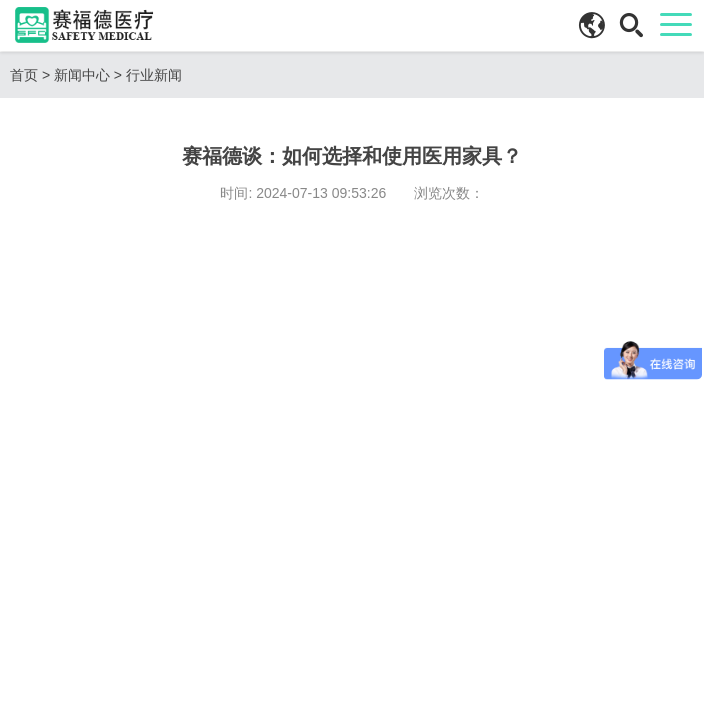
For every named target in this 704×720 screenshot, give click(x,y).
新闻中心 (82, 75)
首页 (24, 75)
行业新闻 (154, 75)
